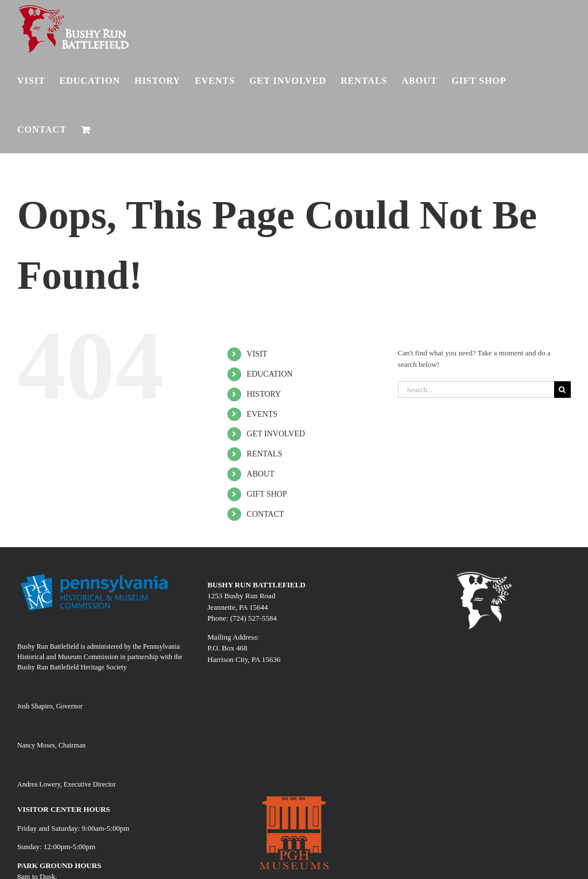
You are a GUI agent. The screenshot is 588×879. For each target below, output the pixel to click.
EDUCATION (270, 374)
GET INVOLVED (276, 434)
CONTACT (266, 514)
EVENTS (262, 414)
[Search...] (476, 390)
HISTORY (264, 394)
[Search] (562, 390)
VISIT (257, 354)
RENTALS (265, 454)
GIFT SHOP (267, 494)
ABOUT (261, 474)
